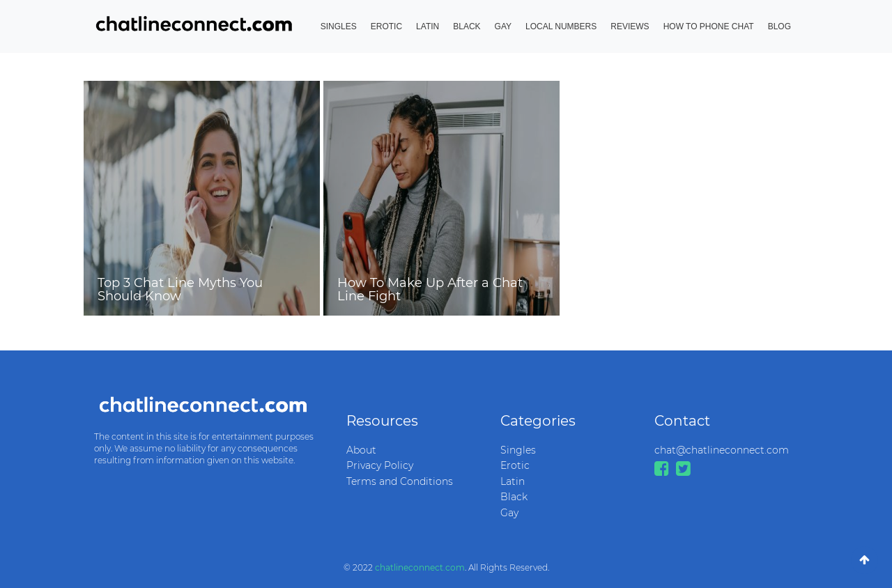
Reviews (630, 26)
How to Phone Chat (709, 26)
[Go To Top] (864, 560)
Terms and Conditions (400, 481)
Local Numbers (561, 26)
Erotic (386, 26)
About (361, 450)
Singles (339, 26)
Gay (503, 26)
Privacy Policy (380, 465)
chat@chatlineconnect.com (721, 450)
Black (467, 26)
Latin (428, 26)
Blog (779, 26)
